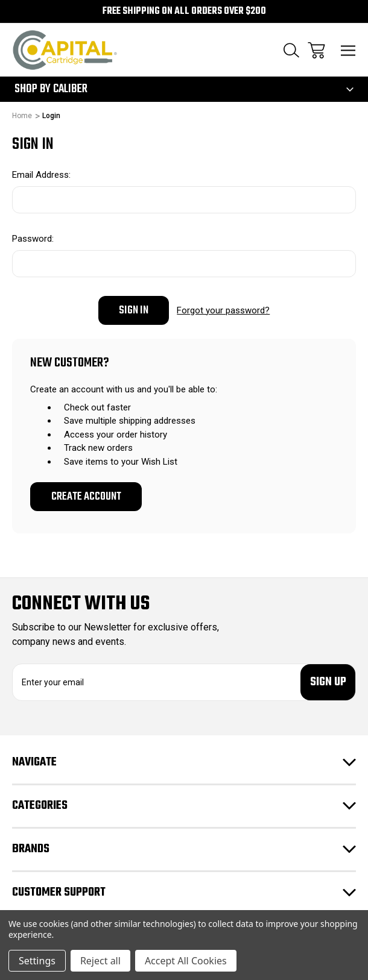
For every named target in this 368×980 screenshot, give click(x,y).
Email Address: (41, 175)
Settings (37, 961)
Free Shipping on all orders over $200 (184, 11)
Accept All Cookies (186, 961)
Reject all (100, 961)
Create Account (86, 497)
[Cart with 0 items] (316, 50)
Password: (33, 239)
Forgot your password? (223, 310)
